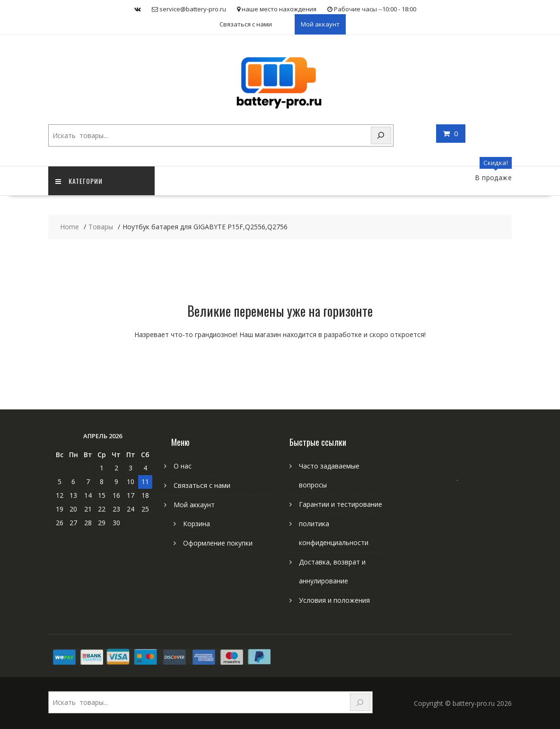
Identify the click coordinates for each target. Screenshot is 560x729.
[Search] (381, 135)
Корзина (197, 524)
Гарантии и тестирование (341, 504)
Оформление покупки (218, 543)
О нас (183, 466)
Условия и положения (334, 600)
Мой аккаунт (320, 24)
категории (79, 181)
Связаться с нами (246, 24)
